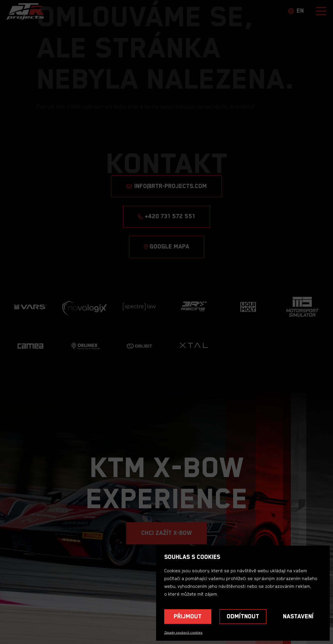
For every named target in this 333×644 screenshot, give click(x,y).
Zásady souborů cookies (183, 633)
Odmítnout (243, 617)
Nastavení (298, 617)
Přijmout (188, 617)
